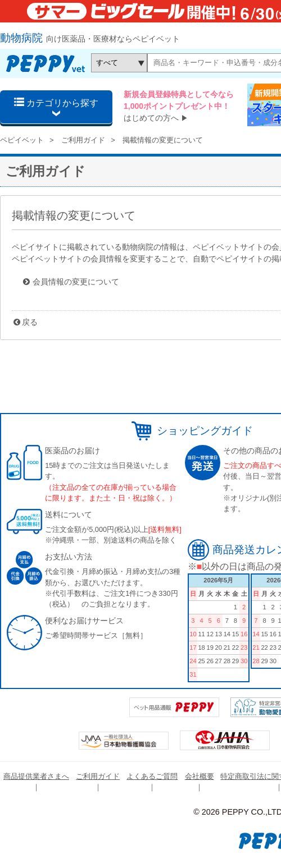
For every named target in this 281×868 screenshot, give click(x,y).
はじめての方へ (151, 118)
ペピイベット (22, 140)
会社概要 (200, 776)
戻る (30, 322)
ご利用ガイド (83, 140)
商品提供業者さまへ (36, 776)
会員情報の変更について (76, 282)
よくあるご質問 (152, 776)
